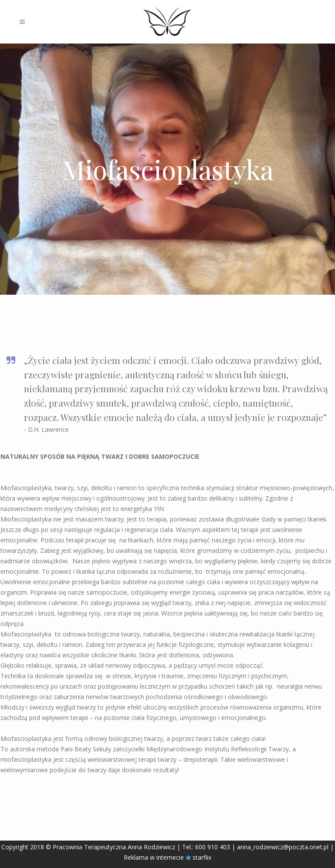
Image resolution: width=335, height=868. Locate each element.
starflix (202, 857)
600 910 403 (213, 847)
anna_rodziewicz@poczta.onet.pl (284, 847)
